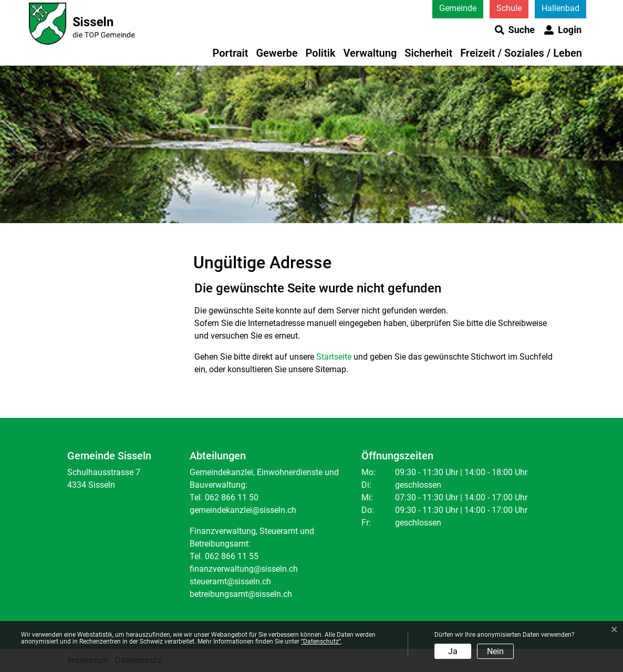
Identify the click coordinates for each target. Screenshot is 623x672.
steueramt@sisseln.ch (230, 581)
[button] (515, 30)
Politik (321, 53)
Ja (453, 651)
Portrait (231, 53)
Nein (495, 651)
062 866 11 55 (232, 556)
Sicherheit (428, 53)
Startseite (334, 357)
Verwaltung (370, 53)
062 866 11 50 (232, 497)
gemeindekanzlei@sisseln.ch (243, 510)
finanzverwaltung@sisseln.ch (244, 569)
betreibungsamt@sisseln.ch (241, 594)
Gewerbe (277, 53)
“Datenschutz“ (321, 642)
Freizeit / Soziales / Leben (521, 53)
